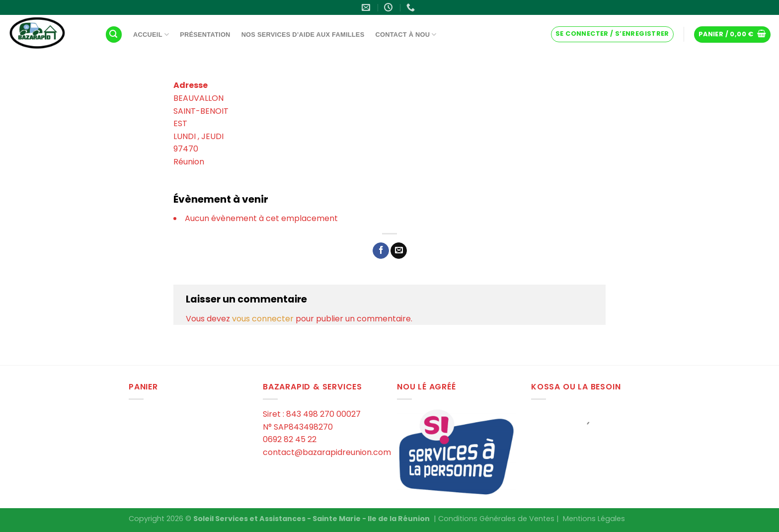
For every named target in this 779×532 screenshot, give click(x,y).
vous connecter (263, 319)
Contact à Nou (406, 35)
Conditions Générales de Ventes (496, 519)
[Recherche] (114, 35)
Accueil (151, 35)
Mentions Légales (594, 519)
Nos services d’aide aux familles (303, 35)
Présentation (205, 35)
